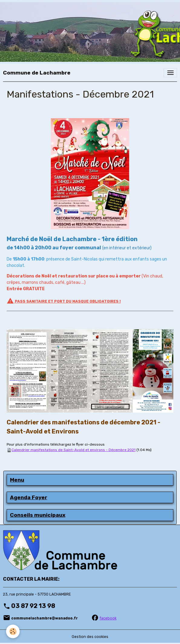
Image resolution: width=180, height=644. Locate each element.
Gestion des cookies (90, 637)
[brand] (37, 73)
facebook (108, 618)
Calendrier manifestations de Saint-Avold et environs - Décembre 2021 (74, 450)
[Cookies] (13, 631)
